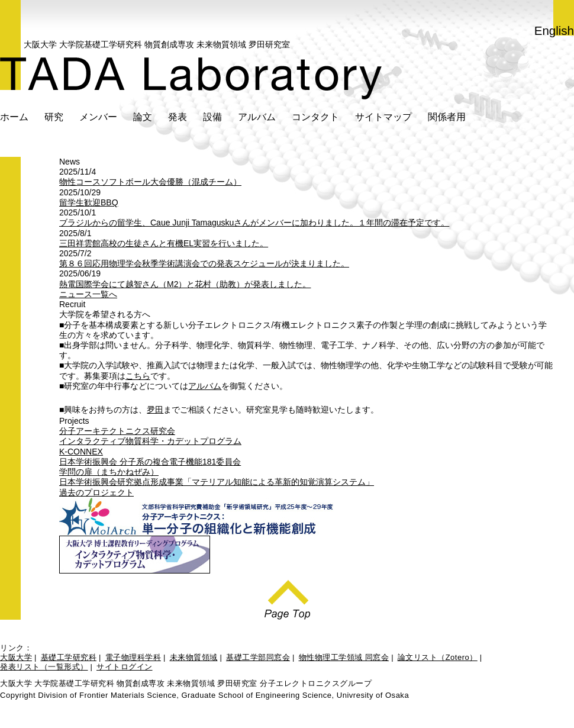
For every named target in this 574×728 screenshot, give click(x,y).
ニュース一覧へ (88, 294)
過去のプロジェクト (96, 492)
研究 (54, 117)
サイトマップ (383, 117)
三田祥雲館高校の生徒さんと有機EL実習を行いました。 (164, 243)
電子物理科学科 (133, 657)
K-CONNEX (81, 452)
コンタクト (315, 117)
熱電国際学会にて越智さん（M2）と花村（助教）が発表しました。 (185, 284)
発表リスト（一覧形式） (44, 667)
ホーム (14, 117)
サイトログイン (125, 667)
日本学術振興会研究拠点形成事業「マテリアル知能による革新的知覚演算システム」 (217, 482)
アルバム (257, 117)
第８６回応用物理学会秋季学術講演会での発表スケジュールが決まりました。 (204, 263)
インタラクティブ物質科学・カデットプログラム (150, 441)
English (554, 30)
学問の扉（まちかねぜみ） (109, 472)
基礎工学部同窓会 (258, 657)
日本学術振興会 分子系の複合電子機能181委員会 (150, 462)
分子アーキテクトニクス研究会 (117, 431)
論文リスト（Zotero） (438, 657)
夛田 (155, 410)
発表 (178, 117)
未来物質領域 (194, 657)
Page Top (287, 597)
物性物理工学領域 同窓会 (344, 657)
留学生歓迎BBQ (89, 202)
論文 (143, 117)
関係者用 (447, 117)
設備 (212, 117)
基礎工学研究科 (69, 657)
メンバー (98, 117)
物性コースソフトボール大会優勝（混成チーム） (150, 182)
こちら (138, 376)
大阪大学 (16, 657)
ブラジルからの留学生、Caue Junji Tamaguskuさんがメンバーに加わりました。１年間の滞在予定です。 (254, 223)
